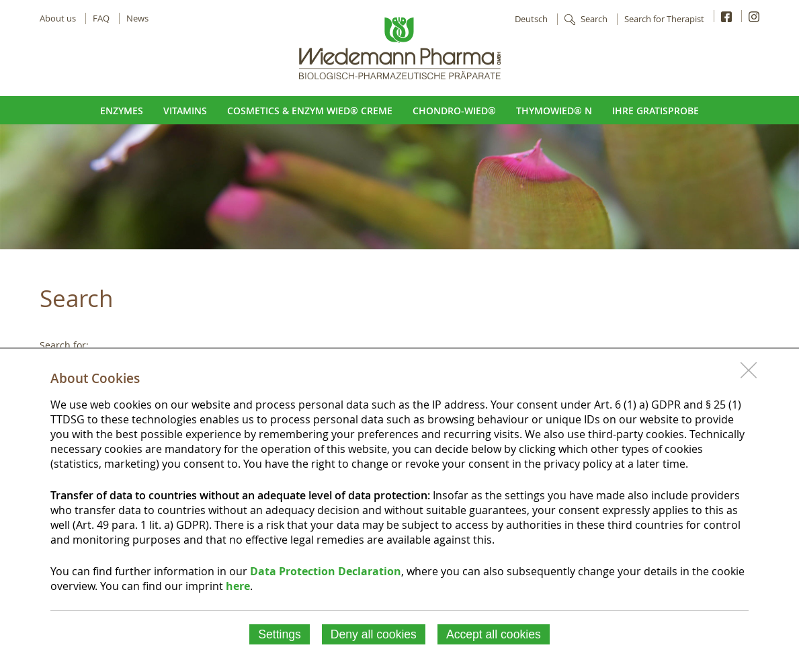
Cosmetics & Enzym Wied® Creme (310, 111)
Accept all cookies (494, 634)
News (137, 18)
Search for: (64, 345)
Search (594, 19)
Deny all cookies (374, 634)
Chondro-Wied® (454, 111)
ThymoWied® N (554, 111)
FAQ (101, 18)
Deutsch (531, 19)
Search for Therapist (664, 19)
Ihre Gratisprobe (656, 111)
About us (58, 18)
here (238, 586)
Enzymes (122, 111)
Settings (280, 634)
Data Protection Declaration (326, 571)
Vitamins (185, 111)
